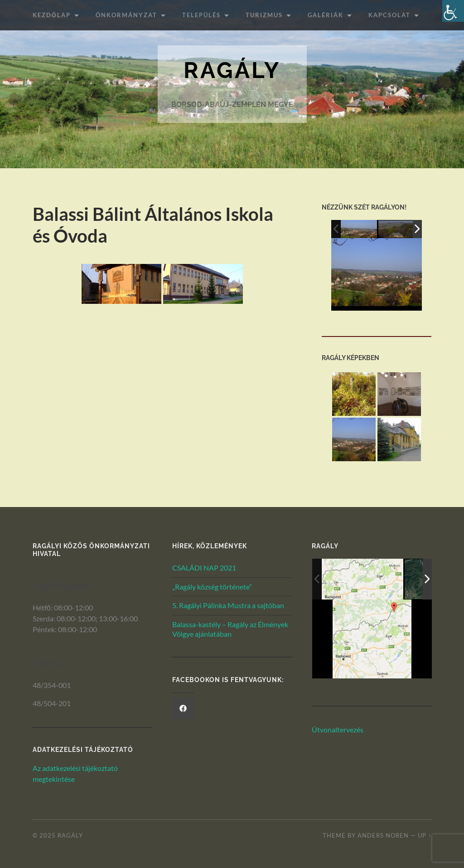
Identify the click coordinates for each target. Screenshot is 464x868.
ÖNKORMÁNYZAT (126, 15)
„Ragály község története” (212, 587)
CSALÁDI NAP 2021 (204, 568)
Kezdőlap (52, 15)
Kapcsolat (389, 15)
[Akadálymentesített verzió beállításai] (453, 11)
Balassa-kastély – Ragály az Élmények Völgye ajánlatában (230, 629)
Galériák (326, 15)
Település (201, 15)
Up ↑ (425, 835)
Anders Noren (383, 835)
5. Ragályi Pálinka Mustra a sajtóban (228, 605)
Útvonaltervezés (338, 729)
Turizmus (264, 15)
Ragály (232, 70)
